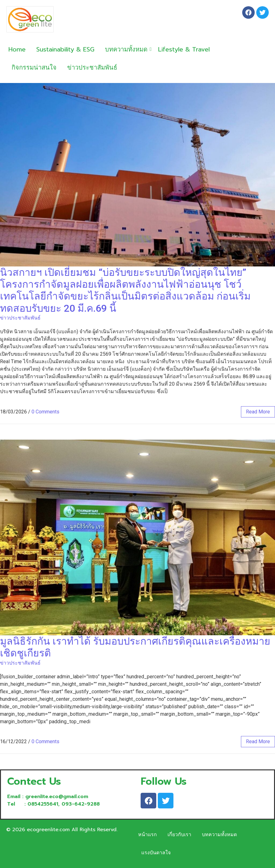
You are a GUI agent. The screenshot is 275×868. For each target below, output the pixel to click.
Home (17, 49)
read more (258, 412)
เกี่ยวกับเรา (179, 835)
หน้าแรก (147, 835)
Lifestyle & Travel (184, 49)
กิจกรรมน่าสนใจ (34, 67)
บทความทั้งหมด (127, 49)
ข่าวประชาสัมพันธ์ (92, 67)
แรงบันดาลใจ (156, 853)
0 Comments (45, 412)
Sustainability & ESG (65, 49)
